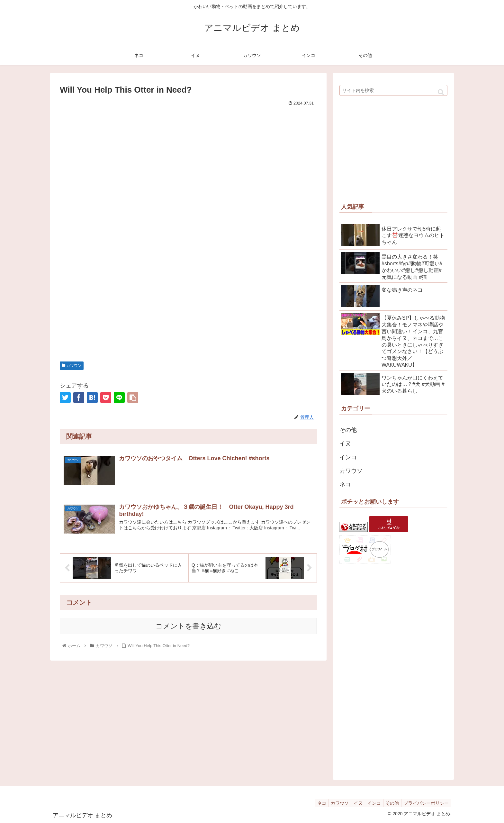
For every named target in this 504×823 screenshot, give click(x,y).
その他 (348, 430)
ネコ (345, 484)
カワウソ (72, 365)
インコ (348, 457)
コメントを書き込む (189, 627)
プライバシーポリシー (425, 803)
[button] (441, 92)
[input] (393, 90)
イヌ (345, 444)
